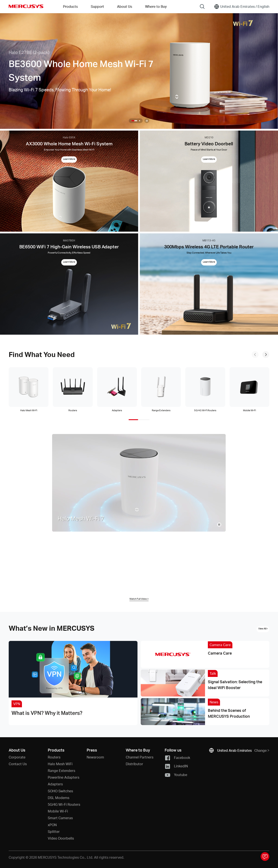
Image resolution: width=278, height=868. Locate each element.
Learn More (69, 159)
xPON (52, 825)
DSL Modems (59, 798)
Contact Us (18, 764)
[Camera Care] (205, 654)
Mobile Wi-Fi (58, 811)
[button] (134, 121)
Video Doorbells (61, 838)
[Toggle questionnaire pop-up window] (265, 857)
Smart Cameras (60, 818)
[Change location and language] (242, 7)
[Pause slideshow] (147, 121)
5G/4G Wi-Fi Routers (64, 804)
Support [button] (97, 6)
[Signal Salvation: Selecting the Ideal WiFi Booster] (205, 683)
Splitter (54, 831)
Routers (54, 757)
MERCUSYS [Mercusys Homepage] (26, 6)
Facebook (177, 758)
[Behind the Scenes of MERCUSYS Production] (205, 712)
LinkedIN (176, 766)
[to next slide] (266, 355)
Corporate (17, 757)
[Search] (202, 7)
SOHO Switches (60, 791)
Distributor (134, 764)
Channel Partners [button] (140, 757)
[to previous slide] (255, 355)
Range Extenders (61, 771)
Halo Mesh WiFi (60, 764)
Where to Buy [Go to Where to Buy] (156, 6)
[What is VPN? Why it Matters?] (73, 683)
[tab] (29, 390)
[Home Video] (139, 483)
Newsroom (95, 757)
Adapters (55, 784)
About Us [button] (125, 6)
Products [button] (70, 6)
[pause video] (219, 524)
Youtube (176, 775)
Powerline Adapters (64, 777)
